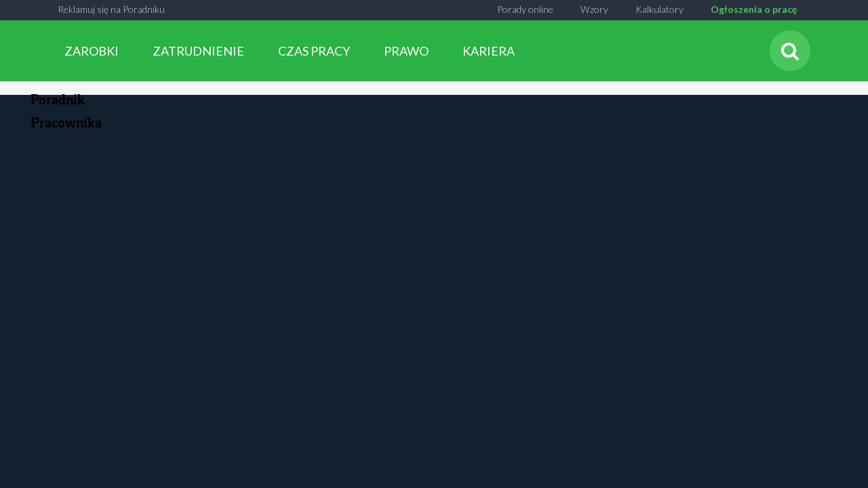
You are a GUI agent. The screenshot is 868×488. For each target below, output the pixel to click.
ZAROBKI (92, 51)
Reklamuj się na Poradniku (111, 9)
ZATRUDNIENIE (198, 51)
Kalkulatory (659, 9)
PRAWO (406, 51)
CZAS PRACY (314, 51)
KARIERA (489, 51)
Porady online (525, 9)
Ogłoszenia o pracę (754, 9)
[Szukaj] (790, 51)
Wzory (594, 9)
